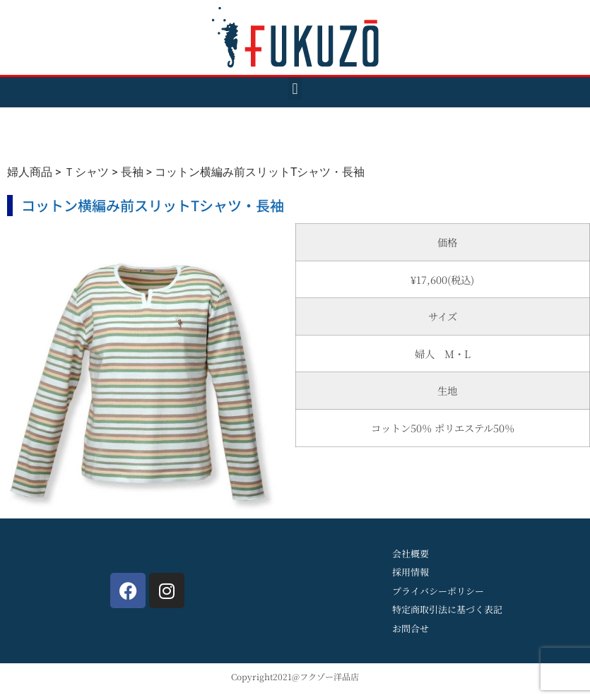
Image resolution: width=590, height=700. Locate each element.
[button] (295, 89)
